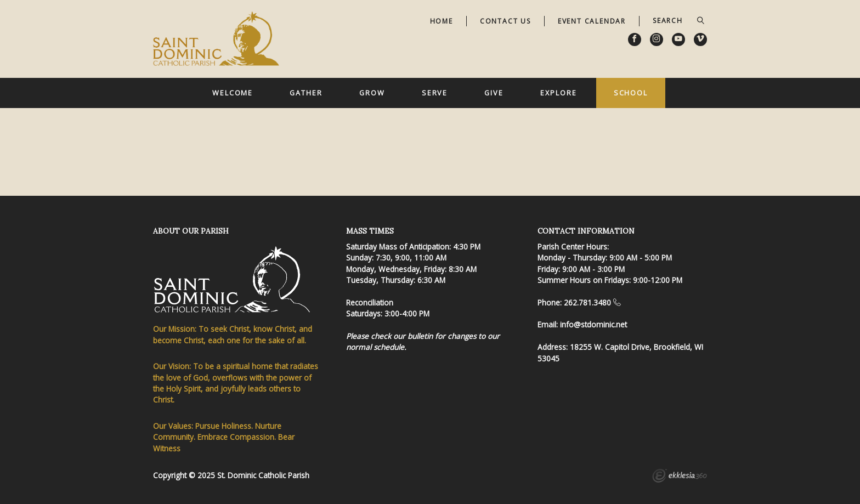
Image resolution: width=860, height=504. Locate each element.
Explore (558, 93)
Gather (306, 93)
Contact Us (505, 21)
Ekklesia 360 (680, 477)
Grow (372, 93)
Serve (435, 93)
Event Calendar (592, 21)
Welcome (233, 93)
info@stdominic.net (593, 324)
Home (442, 21)
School (631, 93)
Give (494, 93)
